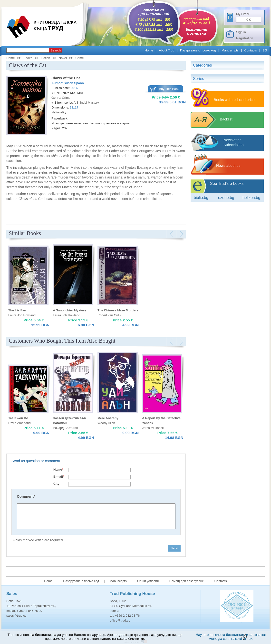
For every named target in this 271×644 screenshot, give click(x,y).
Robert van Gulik (109, 315)
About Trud (167, 50)
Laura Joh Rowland (22, 315)
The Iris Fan (17, 310)
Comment (26, 496)
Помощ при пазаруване (187, 581)
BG (265, 50)
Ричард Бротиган (65, 428)
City (56, 484)
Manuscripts (230, 50)
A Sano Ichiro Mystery (69, 310)
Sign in (241, 32)
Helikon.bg (251, 198)
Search (56, 50)
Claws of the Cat (66, 78)
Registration (245, 38)
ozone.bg (226, 198)
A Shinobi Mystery (86, 103)
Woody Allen (106, 423)
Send (174, 548)
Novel (63, 58)
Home (149, 50)
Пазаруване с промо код (198, 50)
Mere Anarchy (108, 418)
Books (28, 58)
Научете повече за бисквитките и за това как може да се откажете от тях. (231, 637)
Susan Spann (74, 83)
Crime (80, 58)
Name (58, 470)
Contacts (251, 50)
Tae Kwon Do (18, 418)
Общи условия (148, 581)
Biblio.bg (201, 198)
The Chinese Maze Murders (118, 310)
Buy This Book (169, 89)
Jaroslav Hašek (153, 428)
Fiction (45, 58)
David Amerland (19, 423)
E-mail (59, 477)
